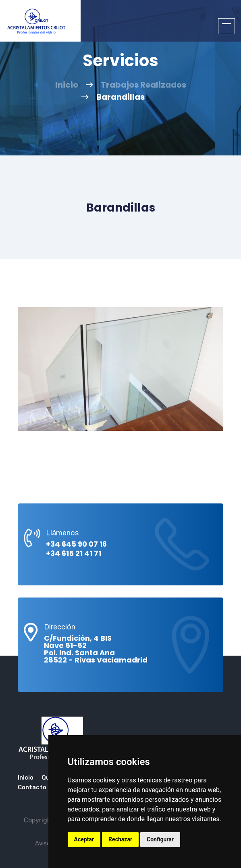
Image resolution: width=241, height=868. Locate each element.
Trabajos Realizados (143, 85)
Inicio (67, 85)
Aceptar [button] (84, 839)
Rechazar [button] (120, 839)
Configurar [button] (160, 839)
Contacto (32, 787)
